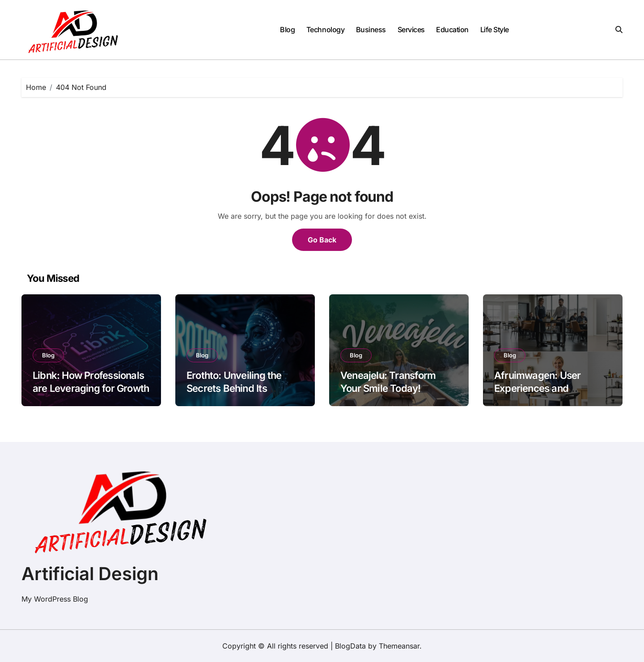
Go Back (322, 240)
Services (411, 30)
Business (371, 30)
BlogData (350, 646)
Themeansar (399, 646)
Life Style (495, 30)
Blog (287, 30)
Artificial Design (90, 574)
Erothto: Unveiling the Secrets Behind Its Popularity (234, 388)
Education (452, 30)
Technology (325, 30)
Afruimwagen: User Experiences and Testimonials (538, 388)
